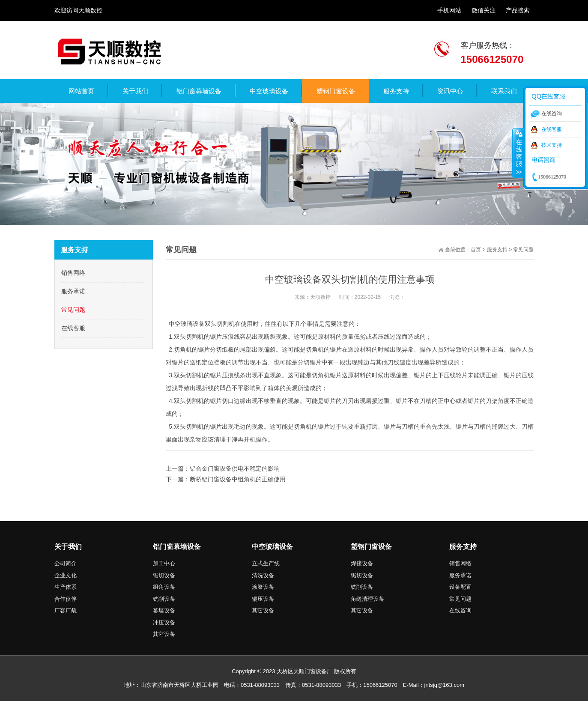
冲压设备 (164, 622)
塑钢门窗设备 (371, 547)
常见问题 (73, 310)
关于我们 (68, 547)
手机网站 (449, 10)
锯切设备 (164, 575)
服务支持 (497, 250)
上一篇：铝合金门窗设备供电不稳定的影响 (223, 468)
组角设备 (164, 587)
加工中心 (164, 563)
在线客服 (73, 328)
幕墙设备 (164, 610)
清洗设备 (263, 575)
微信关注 (484, 10)
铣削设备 (164, 599)
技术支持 (552, 145)
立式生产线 (266, 563)
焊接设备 (362, 563)
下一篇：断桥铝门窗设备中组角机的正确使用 (226, 479)
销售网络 (73, 273)
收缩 (518, 153)
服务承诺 (73, 291)
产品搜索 (518, 10)
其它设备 (164, 634)
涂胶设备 (263, 587)
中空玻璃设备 (272, 547)
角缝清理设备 (367, 599)
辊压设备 (263, 599)
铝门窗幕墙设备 (177, 547)
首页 (476, 250)
